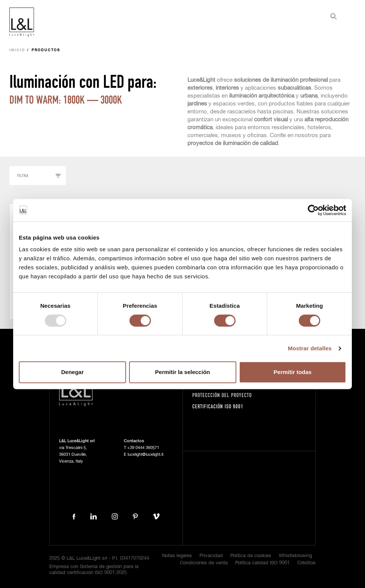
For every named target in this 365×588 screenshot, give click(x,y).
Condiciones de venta (204, 563)
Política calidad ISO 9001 (262, 563)
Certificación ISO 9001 (218, 406)
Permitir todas (293, 372)
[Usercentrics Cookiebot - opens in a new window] (313, 210)
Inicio (17, 50)
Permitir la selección (182, 372)
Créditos (306, 563)
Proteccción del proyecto (222, 395)
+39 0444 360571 (143, 448)
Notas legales (177, 556)
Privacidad (211, 556)
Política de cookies (251, 556)
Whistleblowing (295, 556)
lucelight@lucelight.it (145, 454)
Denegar (72, 372)
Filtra (23, 175)
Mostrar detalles (310, 348)
